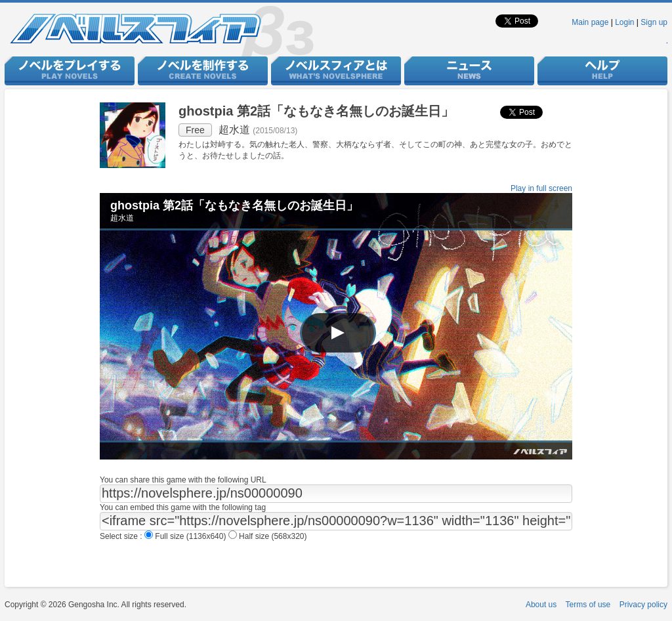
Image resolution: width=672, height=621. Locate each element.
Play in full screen (541, 188)
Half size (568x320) (268, 536)
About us (541, 605)
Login (624, 22)
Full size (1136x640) (186, 536)
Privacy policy (643, 605)
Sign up (654, 22)
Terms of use (588, 605)
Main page (590, 22)
